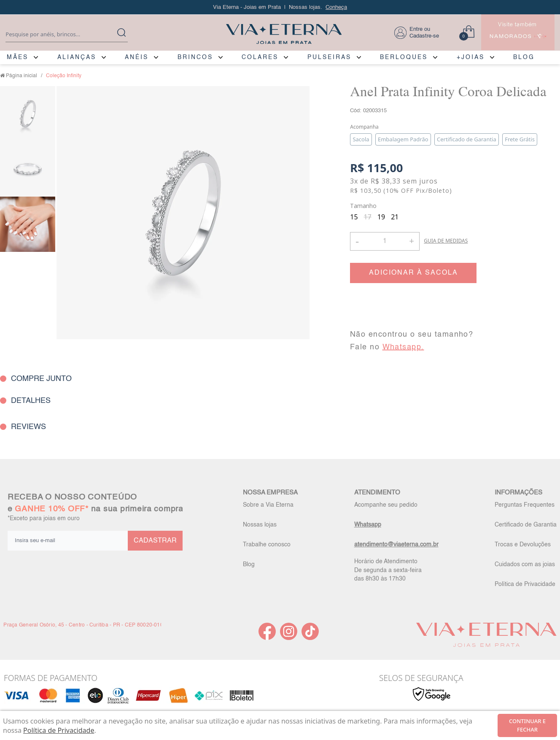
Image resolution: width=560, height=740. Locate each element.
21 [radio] (395, 217)
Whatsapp (368, 525)
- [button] (357, 241)
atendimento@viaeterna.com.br (396, 545)
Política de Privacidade (525, 584)
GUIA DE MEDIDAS (446, 241)
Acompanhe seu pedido (386, 505)
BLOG (524, 57)
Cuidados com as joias (525, 564)
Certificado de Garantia (526, 525)
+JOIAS (471, 57)
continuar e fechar (527, 725)
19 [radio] (381, 217)
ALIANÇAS (77, 57)
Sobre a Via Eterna (268, 505)
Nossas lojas (260, 525)
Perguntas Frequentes (525, 505)
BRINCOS (195, 57)
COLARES (260, 57)
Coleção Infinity (64, 76)
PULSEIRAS (329, 57)
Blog (249, 564)
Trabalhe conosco (267, 545)
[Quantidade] (385, 241)
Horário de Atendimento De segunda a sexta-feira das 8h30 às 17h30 (388, 570)
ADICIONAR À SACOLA (413, 273)
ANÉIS (137, 57)
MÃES (17, 57)
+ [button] (412, 240)
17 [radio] (368, 217)
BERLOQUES (404, 57)
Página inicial (22, 76)
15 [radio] (354, 217)
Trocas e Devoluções (523, 545)
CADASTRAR (155, 541)
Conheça (336, 7)
